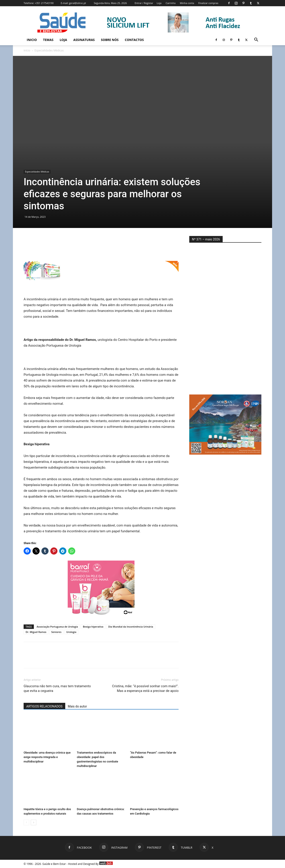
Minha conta (187, 3)
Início (27, 50)
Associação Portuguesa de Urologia (57, 627)
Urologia (71, 632)
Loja (159, 3)
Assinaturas (84, 40)
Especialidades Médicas (37, 172)
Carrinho (171, 3)
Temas (48, 40)
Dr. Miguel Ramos (36, 632)
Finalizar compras (208, 3)
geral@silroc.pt (77, 3)
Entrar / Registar (144, 3)
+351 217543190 (44, 3)
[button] (256, 40)
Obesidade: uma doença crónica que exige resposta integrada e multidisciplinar (47, 757)
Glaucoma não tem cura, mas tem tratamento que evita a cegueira (57, 688)
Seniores (56, 632)
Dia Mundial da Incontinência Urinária (131, 627)
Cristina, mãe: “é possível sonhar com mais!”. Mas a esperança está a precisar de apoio (145, 688)
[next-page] (34, 822)
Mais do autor (77, 706)
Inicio (32, 40)
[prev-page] (26, 822)
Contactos (134, 40)
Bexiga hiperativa (93, 627)
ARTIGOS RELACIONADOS (44, 706)
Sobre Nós (110, 40)
